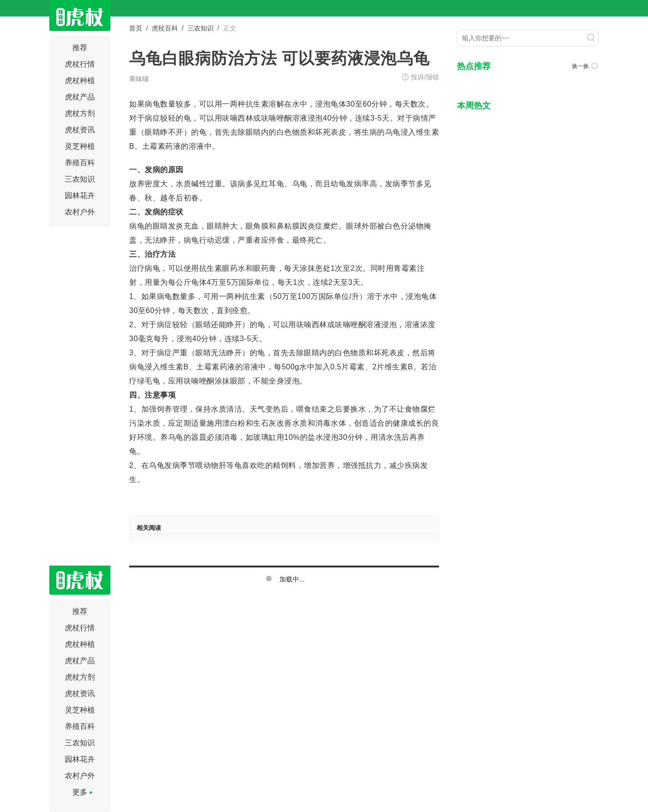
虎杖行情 (80, 64)
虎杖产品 (80, 97)
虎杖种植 (80, 80)
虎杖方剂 (80, 113)
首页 (136, 28)
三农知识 (80, 179)
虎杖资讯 (80, 130)
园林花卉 (80, 195)
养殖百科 (80, 163)
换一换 (585, 66)
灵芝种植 (80, 146)
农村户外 (80, 212)
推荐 (80, 48)
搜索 (591, 38)
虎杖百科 (165, 28)
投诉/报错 (425, 77)
